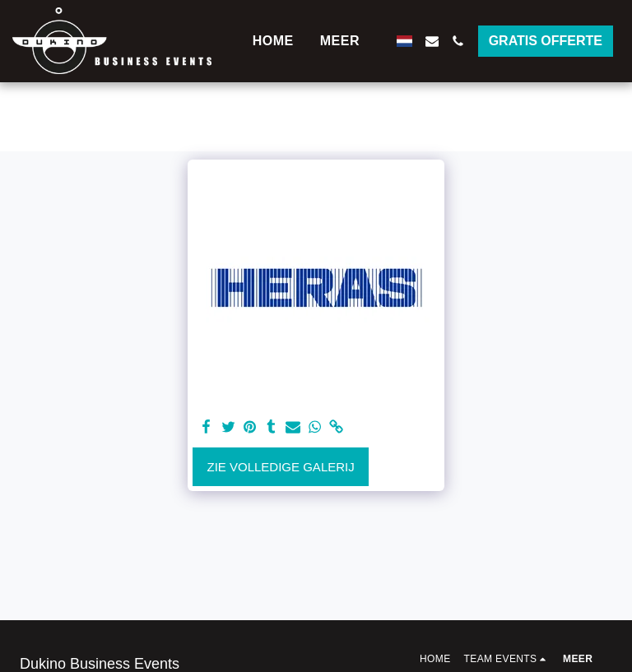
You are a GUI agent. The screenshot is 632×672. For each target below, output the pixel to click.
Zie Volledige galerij (281, 467)
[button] (432, 41)
